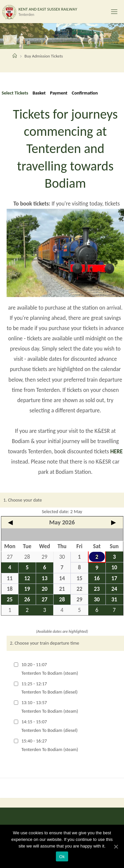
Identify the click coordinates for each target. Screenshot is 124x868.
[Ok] (116, 847)
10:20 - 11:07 (50, 669)
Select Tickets (15, 93)
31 (114, 600)
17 (114, 578)
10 (114, 567)
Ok (62, 857)
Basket (39, 93)
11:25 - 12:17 (50, 688)
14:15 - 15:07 (50, 726)
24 (114, 589)
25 (10, 600)
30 (97, 600)
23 (97, 589)
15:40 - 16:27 (50, 745)
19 (27, 589)
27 (45, 600)
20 (45, 589)
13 (45, 578)
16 (97, 578)
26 (27, 600)
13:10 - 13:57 (50, 707)
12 (27, 578)
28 (62, 600)
